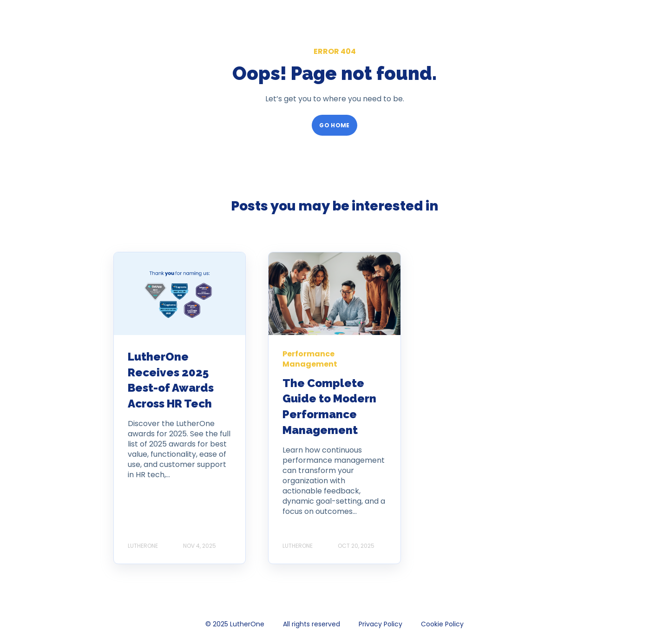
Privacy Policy (380, 624)
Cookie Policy (442, 624)
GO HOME (334, 125)
